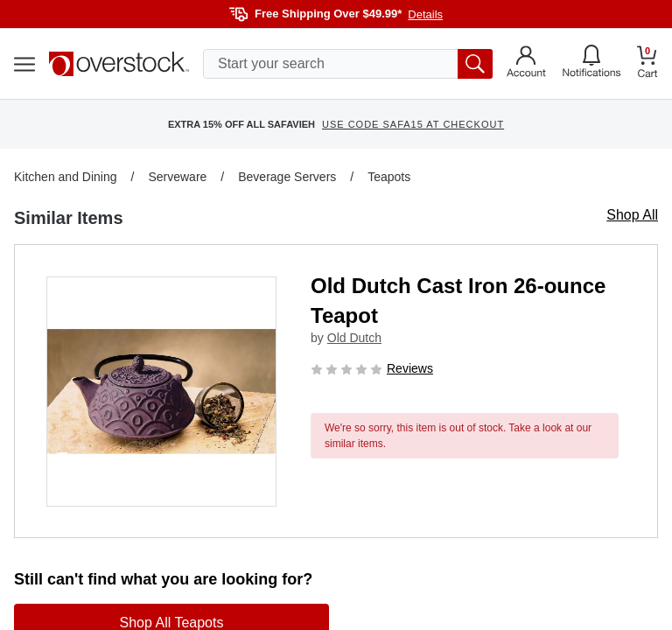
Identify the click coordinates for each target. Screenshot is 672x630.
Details (425, 14)
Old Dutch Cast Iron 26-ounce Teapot (458, 301)
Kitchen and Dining (66, 177)
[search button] (475, 64)
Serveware (177, 177)
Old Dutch (354, 338)
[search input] (348, 64)
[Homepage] (119, 64)
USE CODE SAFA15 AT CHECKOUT (413, 124)
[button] (161, 392)
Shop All (632, 215)
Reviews (410, 368)
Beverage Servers (287, 177)
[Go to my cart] (647, 64)
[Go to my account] (526, 64)
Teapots (389, 177)
